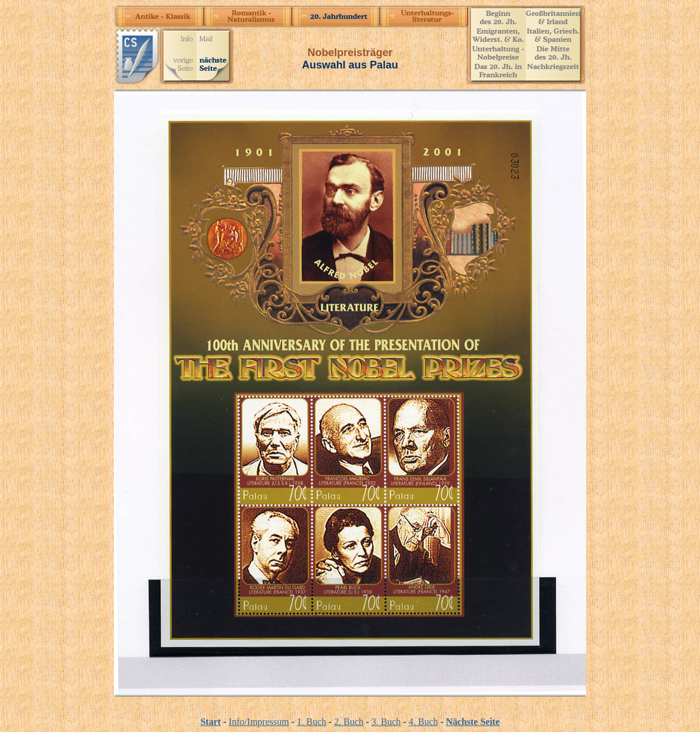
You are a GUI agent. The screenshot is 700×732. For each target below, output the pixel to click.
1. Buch (312, 722)
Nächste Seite (472, 722)
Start (210, 722)
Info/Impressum (259, 722)
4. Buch (423, 722)
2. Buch (349, 722)
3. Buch (386, 722)
